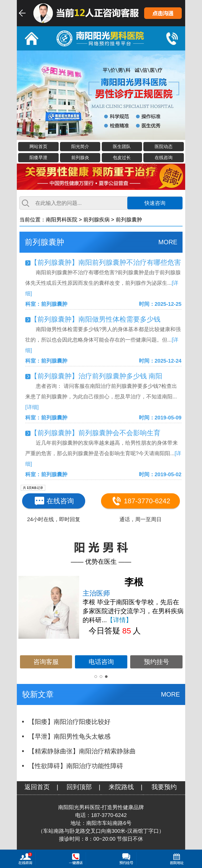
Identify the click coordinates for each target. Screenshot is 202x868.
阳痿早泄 (38, 158)
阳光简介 (80, 147)
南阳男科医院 (62, 220)
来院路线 (121, 787)
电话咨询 (101, 662)
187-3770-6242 (140, 501)
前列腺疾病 (97, 220)
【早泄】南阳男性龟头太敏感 (69, 736)
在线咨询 (164, 158)
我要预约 (164, 787)
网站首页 (38, 147)
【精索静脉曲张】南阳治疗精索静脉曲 (82, 751)
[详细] (32, 407)
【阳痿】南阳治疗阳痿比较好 (69, 722)
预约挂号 (156, 662)
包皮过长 (122, 158)
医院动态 (164, 147)
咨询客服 (46, 662)
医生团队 (122, 147)
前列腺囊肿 (129, 220)
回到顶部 (79, 787)
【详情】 (119, 620)
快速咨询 (155, 203)
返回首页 (37, 787)
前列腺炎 (80, 158)
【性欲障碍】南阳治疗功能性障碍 (76, 766)
